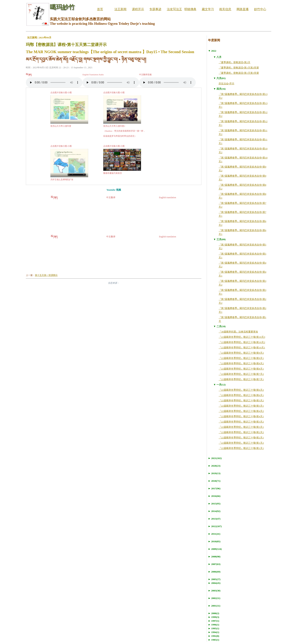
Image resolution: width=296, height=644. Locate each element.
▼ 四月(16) (219, 89)
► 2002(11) (214, 598)
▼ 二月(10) (219, 326)
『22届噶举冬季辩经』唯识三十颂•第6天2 (241, 390)
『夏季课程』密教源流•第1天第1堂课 (239, 73)
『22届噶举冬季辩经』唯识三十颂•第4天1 (241, 416)
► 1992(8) (214, 636)
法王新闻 (120, 9)
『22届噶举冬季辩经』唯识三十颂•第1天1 (241, 448)
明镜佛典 (190, 9)
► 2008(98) (214, 557)
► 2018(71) (214, 481)
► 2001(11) (214, 606)
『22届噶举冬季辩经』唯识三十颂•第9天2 (241, 353)
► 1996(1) (214, 625)
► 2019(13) (214, 473)
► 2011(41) (214, 534)
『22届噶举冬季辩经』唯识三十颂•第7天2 (241, 374)
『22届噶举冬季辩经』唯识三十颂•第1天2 (241, 443)
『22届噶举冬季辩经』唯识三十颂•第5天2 (241, 400)
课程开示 (138, 9)
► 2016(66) (214, 496)
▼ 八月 (217, 57)
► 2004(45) (214, 583)
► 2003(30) (214, 591)
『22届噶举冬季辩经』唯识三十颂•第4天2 (241, 411)
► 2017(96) (214, 488)
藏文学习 (208, 9)
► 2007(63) (214, 564)
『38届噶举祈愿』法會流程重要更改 (238, 332)
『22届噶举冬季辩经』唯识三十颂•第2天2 (241, 432)
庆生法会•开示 (226, 84)
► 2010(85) (214, 541)
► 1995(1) (214, 628)
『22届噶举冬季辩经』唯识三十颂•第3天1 (241, 427)
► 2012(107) (215, 526)
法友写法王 (174, 9)
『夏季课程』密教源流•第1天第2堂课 (239, 68)
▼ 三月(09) (219, 239)
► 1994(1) (214, 632)
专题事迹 (155, 9)
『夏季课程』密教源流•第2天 (234, 62)
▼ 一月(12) (219, 385)
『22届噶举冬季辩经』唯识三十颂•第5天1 (241, 406)
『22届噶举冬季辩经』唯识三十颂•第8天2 (241, 363)
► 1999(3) (214, 617)
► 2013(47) (214, 519)
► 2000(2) (214, 613)
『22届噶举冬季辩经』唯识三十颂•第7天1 (241, 379)
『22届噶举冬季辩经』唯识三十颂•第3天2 (241, 422)
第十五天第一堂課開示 (46, 275)
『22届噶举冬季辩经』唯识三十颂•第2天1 (241, 438)
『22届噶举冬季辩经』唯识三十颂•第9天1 (241, 358)
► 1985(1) (214, 640)
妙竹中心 (260, 9)
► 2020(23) (214, 466)
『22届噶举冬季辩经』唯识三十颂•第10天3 (242, 337)
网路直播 (243, 9)
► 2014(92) (214, 511)
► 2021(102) (215, 458)
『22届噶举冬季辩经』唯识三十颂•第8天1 (241, 369)
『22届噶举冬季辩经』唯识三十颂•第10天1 (242, 348)
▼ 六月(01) (219, 78)
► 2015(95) (214, 504)
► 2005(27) (214, 579)
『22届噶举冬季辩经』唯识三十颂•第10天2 (242, 342)
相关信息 (225, 9)
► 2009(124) (215, 549)
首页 (100, 9)
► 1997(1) (214, 621)
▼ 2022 (212, 51)
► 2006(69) (214, 572)
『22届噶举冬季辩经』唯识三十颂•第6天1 (241, 395)
